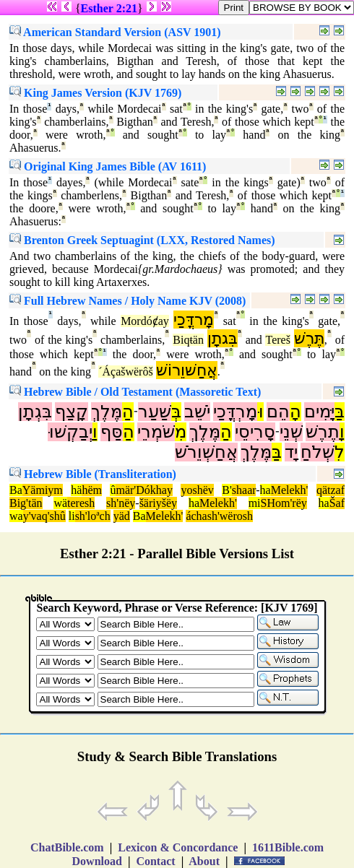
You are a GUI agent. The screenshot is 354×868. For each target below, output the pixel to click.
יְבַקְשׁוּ (70, 432)
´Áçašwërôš (126, 372)
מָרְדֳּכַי (235, 412)
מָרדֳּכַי (194, 320)
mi (255, 503)
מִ (181, 432)
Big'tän (26, 503)
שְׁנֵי (291, 432)
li (72, 516)
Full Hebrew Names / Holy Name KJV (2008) (128, 301)
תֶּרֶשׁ (309, 338)
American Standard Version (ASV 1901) (115, 32)
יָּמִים (319, 412)
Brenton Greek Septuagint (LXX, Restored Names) (142, 240)
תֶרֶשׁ (323, 432)
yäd (122, 516)
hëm (92, 490)
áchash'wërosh (219, 516)
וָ (342, 432)
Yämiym (43, 490)
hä (76, 490)
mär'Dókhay (144, 490)
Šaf (337, 503)
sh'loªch (93, 516)
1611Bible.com (288, 847)
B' (227, 490)
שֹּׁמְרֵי (156, 432)
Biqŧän (188, 340)
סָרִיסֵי (255, 432)
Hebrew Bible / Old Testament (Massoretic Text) (135, 392)
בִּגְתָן (35, 412)
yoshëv (197, 490)
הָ (295, 412)
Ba (16, 490)
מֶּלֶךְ (107, 412)
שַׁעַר (155, 412)
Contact (155, 861)
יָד (291, 452)
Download (97, 861)
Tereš (277, 340)
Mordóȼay (145, 321)
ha (265, 490)
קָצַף (72, 412)
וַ (95, 432)
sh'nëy (121, 503)
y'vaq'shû (44, 516)
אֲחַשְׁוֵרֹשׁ (206, 452)
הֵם (278, 412)
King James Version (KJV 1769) (95, 93)
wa (16, 516)
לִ (340, 452)
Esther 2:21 (109, 8)
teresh (81, 503)
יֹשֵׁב (197, 412)
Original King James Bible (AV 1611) (108, 166)
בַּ (340, 412)
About (204, 861)
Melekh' (290, 490)
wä (60, 503)
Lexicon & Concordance (178, 847)
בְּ (176, 412)
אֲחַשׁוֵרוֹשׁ (187, 370)
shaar (244, 490)
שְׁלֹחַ (318, 452)
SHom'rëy (284, 503)
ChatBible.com (67, 847)
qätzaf (331, 490)
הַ (128, 412)
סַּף (112, 432)
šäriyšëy (158, 503)
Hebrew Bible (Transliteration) (93, 474)
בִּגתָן (223, 338)
